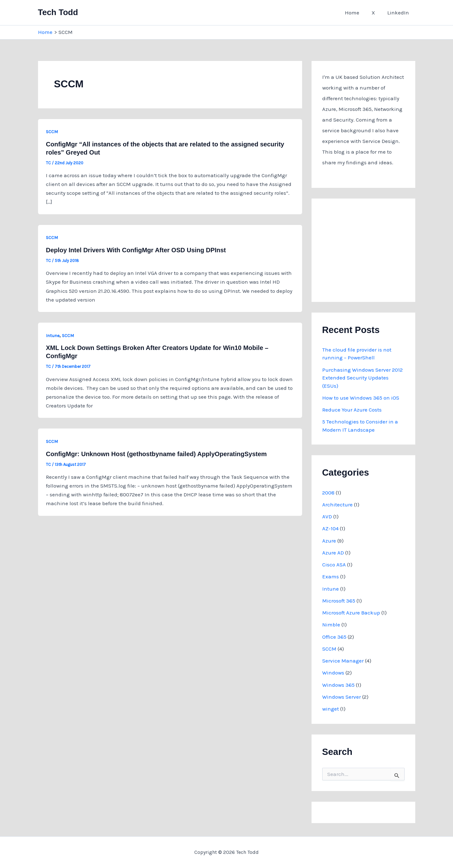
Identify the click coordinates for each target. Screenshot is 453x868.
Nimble (331, 625)
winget (331, 709)
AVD (327, 516)
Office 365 (334, 637)
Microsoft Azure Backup (351, 613)
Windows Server (342, 697)
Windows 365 (338, 685)
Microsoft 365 (339, 601)
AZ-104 (330, 528)
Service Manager (343, 661)
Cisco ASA (334, 565)
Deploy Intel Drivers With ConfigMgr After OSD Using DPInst (136, 250)
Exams (331, 576)
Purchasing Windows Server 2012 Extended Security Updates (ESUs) (362, 378)
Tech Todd (58, 12)
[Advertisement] (369, 248)
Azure (329, 541)
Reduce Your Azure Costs (352, 410)
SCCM (52, 132)
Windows (333, 673)
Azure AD (333, 553)
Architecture (337, 505)
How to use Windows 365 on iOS (361, 398)
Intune (53, 336)
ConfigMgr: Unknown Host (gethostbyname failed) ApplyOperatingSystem (156, 454)
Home (356, 13)
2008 (328, 493)
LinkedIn (399, 13)
